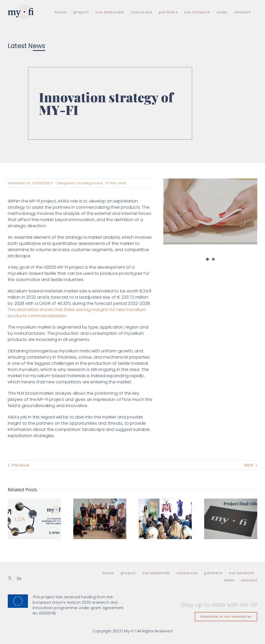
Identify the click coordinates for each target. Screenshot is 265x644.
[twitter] (10, 578)
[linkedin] (19, 578)
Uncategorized (90, 183)
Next (249, 465)
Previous (21, 465)
